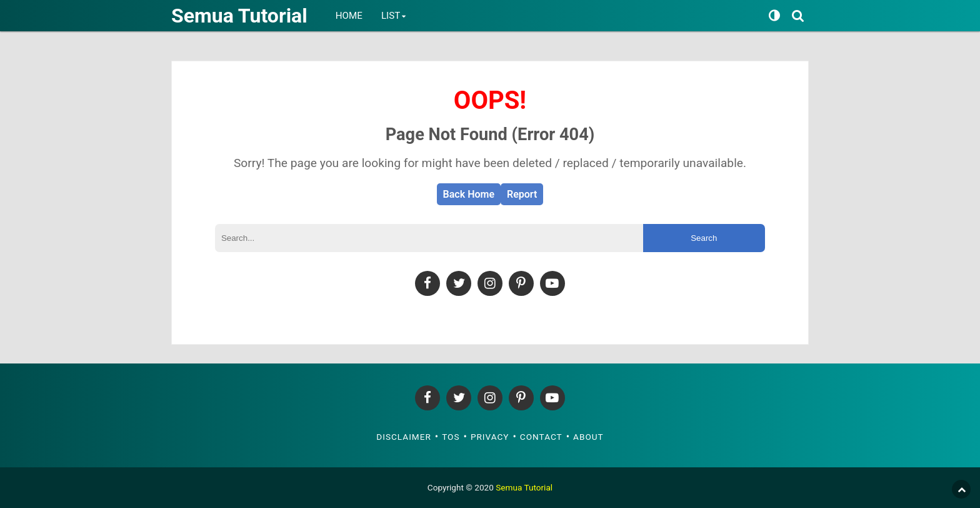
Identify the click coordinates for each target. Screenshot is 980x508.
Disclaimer (404, 437)
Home (349, 16)
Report (522, 194)
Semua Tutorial (239, 16)
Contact (541, 437)
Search (704, 238)
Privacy (490, 437)
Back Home (469, 194)
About (588, 437)
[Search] (799, 14)
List (391, 16)
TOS (451, 437)
